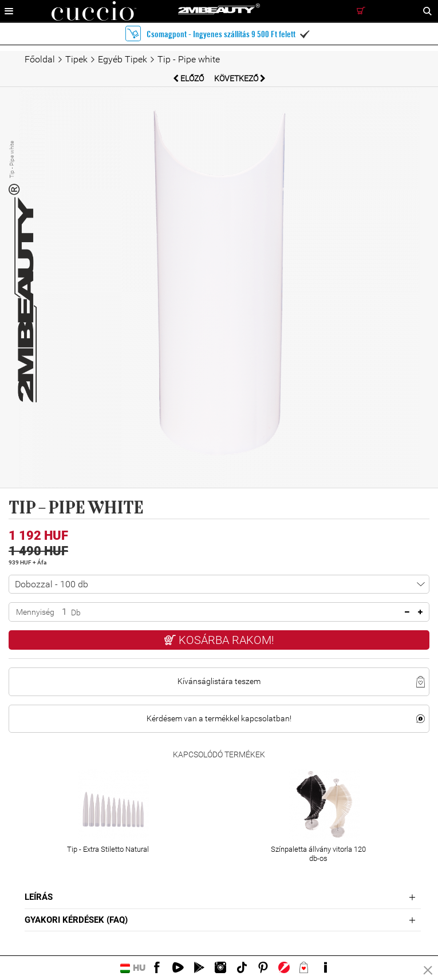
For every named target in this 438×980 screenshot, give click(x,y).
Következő (240, 78)
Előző (189, 78)
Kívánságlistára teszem (219, 681)
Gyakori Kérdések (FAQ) (76, 920)
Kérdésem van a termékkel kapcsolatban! (219, 718)
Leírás (39, 897)
